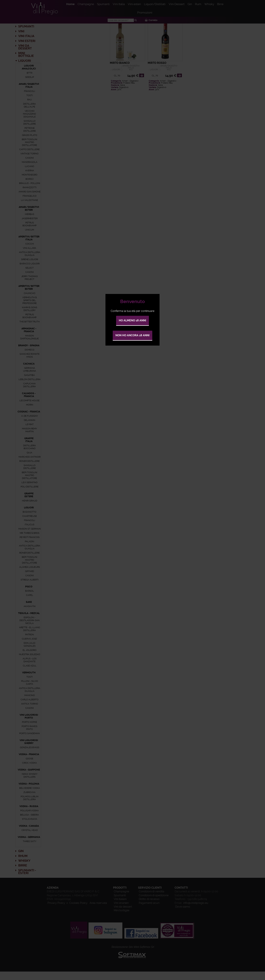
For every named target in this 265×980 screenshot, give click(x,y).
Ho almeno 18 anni (132, 320)
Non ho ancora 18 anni (132, 335)
